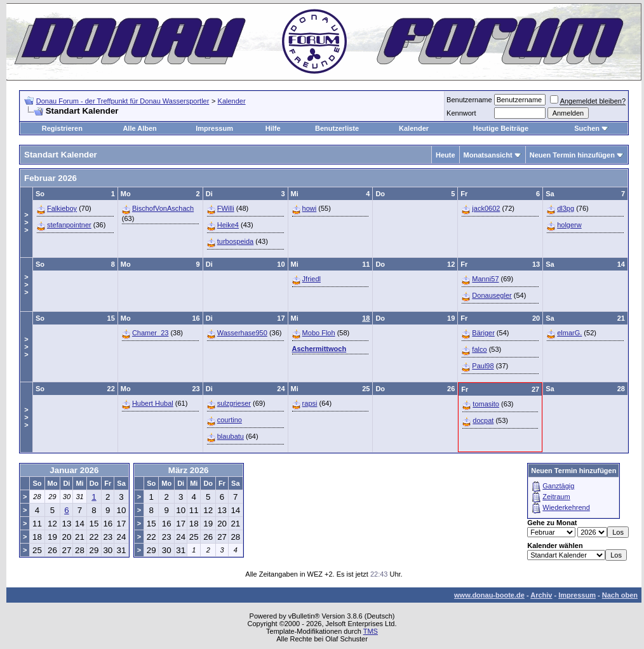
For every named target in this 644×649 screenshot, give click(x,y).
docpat (483, 420)
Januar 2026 (74, 470)
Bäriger (483, 333)
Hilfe (273, 128)
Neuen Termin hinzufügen (572, 155)
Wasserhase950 (242, 333)
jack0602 (486, 208)
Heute (446, 155)
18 (366, 318)
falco (479, 349)
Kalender (232, 101)
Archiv (541, 595)
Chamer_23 (150, 333)
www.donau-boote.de (489, 595)
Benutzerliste (337, 128)
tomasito (486, 404)
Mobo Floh (319, 333)
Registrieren (62, 128)
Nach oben (620, 595)
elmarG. (569, 333)
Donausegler (492, 295)
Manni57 (485, 279)
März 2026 (189, 470)
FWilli (226, 208)
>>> (26, 222)
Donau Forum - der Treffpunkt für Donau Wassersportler (123, 101)
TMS (371, 631)
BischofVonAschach (163, 208)
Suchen (587, 128)
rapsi (310, 403)
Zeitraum (556, 497)
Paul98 (483, 366)
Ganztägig (558, 486)
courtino (230, 420)
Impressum (214, 128)
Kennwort (461, 113)
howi (310, 208)
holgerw (569, 225)
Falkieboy (62, 208)
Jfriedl (312, 279)
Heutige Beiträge (501, 128)
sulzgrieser (234, 403)
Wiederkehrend (566, 507)
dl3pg (566, 208)
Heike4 (228, 225)
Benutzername (469, 100)
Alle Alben (139, 128)
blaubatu (231, 436)
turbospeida (236, 241)
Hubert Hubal (153, 403)
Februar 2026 (50, 178)
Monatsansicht (488, 155)
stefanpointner (69, 225)
